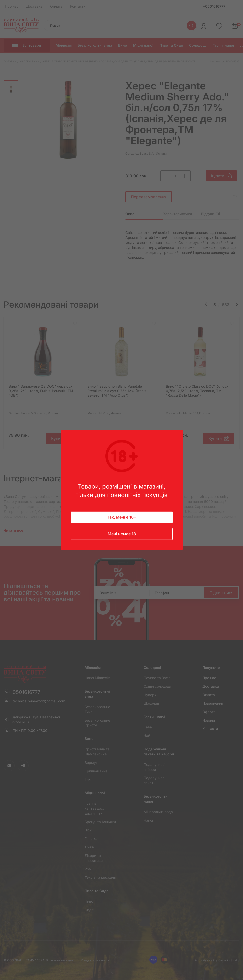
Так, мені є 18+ (122, 517)
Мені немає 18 (121, 534)
